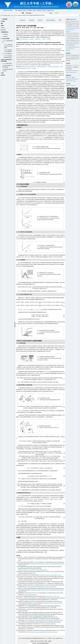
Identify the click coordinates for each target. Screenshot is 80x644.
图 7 (30, 388)
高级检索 (56, 13)
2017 (12, 15)
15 (59, 309)
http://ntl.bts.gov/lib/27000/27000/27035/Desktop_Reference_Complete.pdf (40, 587)
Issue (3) (20, 15)
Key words (3, 30)
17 (46, 371)
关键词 (2, 26)
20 (36, 510)
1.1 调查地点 (5, 34)
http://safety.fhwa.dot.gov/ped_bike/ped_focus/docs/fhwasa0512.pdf (33, 570)
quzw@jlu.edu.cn (73, 72)
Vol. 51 (15, 15)
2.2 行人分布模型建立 (7, 54)
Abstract (3, 28)
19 (40, 497)
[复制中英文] (73, 19)
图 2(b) (40, 201)
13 (38, 105)
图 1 (32, 161)
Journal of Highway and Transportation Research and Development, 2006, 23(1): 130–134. (44, 620)
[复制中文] (68, 32)
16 (44, 371)
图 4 (20, 263)
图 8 (33, 417)
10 (33, 103)
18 (25, 415)
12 (35, 103)
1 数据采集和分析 (5, 32)
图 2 (20, 198)
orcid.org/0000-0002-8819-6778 (72, 71)
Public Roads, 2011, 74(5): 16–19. (52, 596)
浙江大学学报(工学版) (5, 15)
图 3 (58, 235)
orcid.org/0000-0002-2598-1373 (72, 79)
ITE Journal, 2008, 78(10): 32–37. (30, 595)
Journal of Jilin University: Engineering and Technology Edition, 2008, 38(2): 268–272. (36, 616)
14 (25, 108)
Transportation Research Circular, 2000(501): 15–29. (50, 575)
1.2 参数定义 (5, 36)
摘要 (2, 23)
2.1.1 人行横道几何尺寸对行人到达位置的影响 (8, 46)
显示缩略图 (5, 19)
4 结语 (2, 73)
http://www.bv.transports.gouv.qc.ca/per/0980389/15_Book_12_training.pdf (42, 632)
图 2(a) (21, 200)
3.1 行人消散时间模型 (7, 63)
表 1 (64, 137)
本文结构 (3, 21)
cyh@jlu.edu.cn (72, 81)
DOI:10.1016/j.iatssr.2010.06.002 (48, 624)
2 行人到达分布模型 (5, 39)
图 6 (48, 351)
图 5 (20, 324)
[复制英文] (68, 50)
